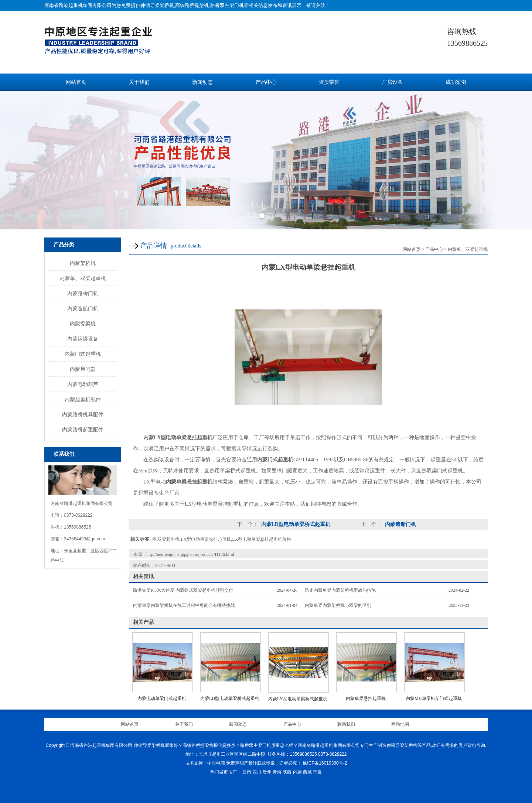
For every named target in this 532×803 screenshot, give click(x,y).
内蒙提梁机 (83, 324)
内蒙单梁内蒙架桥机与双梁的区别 (338, 605)
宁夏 (317, 772)
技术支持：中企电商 (205, 763)
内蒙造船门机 (83, 308)
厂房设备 (392, 82)
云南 (247, 772)
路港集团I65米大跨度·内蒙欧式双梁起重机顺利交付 (183, 590)
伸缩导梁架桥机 (157, 5)
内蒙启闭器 (83, 369)
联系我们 (346, 724)
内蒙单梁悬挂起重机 (366, 698)
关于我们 (139, 82)
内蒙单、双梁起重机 (83, 278)
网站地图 (400, 724)
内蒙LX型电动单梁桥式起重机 (298, 699)
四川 (257, 772)
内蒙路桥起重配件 (83, 430)
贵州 (267, 772)
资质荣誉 (329, 82)
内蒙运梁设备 (83, 339)
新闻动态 (202, 82)
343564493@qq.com (85, 539)
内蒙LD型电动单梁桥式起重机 (295, 524)
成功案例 (456, 82)
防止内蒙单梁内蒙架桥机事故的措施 (340, 590)
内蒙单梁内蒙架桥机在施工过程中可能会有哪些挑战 (184, 605)
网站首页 (76, 82)
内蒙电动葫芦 (83, 384)
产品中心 (266, 82)
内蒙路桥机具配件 (83, 414)
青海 (277, 772)
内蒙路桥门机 (83, 293)
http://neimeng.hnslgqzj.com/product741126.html (190, 554)
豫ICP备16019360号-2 (325, 763)
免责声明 (235, 763)
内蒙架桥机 (83, 263)
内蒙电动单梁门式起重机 (162, 698)
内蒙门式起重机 (83, 354)
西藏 (307, 772)
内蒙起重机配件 (83, 399)
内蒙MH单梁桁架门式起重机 (434, 698)
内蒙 (297, 772)
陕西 (287, 772)
